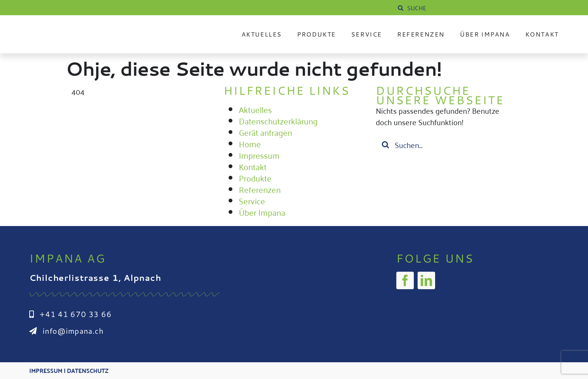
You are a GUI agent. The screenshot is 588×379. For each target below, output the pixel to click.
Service (252, 201)
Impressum (259, 155)
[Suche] (401, 8)
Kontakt (253, 166)
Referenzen (260, 189)
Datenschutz (88, 370)
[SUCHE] (454, 8)
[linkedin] (426, 280)
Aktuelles (255, 109)
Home (250, 143)
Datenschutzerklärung (278, 121)
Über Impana (262, 212)
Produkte (255, 178)
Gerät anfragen (265, 132)
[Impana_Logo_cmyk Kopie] (77, 28)
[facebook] (405, 280)
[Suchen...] (446, 145)
